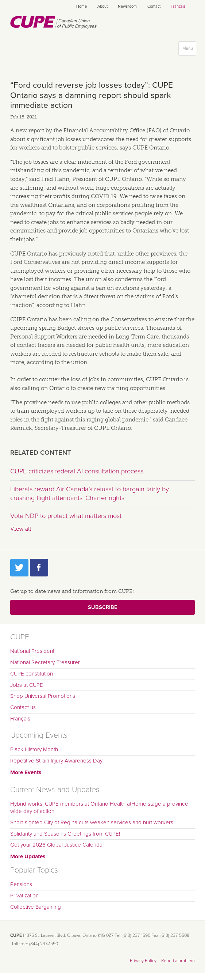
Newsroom (127, 6)
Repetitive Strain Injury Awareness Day (56, 761)
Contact (154, 6)
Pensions (21, 884)
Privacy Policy (143, 961)
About (102, 6)
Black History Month (34, 749)
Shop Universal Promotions (43, 696)
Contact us (23, 707)
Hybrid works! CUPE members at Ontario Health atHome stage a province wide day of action (99, 807)
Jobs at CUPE (27, 685)
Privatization (24, 896)
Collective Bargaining (36, 907)
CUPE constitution (32, 674)
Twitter (19, 568)
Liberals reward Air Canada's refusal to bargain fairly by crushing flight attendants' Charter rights (90, 493)
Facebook (39, 568)
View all (21, 529)
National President (32, 651)
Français (178, 6)
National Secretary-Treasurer (45, 662)
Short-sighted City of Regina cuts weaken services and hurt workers (92, 822)
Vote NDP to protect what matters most (66, 516)
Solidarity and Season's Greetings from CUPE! (65, 834)
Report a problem (178, 961)
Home (82, 6)
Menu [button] (189, 50)
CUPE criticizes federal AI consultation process (77, 471)
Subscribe (102, 607)
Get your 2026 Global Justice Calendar (57, 845)
